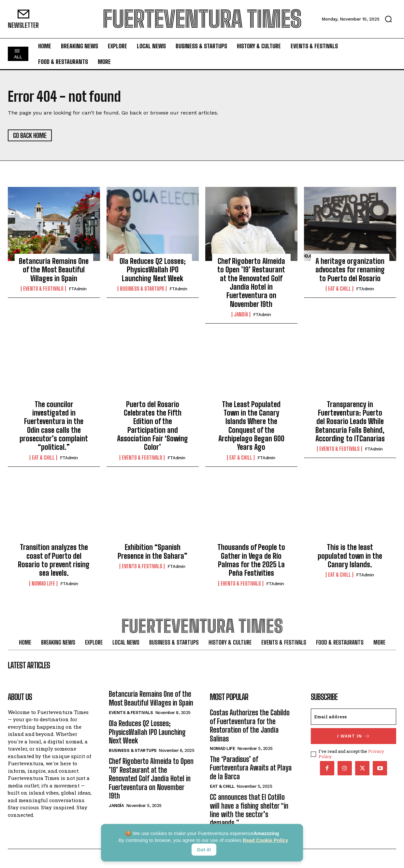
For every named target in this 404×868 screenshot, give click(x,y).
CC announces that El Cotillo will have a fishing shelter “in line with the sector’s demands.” (249, 810)
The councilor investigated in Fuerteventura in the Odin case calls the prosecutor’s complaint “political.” (54, 426)
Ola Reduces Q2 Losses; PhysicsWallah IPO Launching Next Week (153, 270)
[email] (353, 717)
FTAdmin (78, 289)
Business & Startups (142, 289)
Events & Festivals (43, 289)
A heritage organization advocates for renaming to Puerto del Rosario (350, 270)
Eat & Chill (339, 289)
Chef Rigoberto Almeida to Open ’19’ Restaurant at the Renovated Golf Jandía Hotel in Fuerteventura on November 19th (251, 283)
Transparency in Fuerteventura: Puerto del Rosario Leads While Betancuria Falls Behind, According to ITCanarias (350, 422)
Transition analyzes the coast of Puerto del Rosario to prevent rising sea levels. (54, 560)
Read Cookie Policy (265, 840)
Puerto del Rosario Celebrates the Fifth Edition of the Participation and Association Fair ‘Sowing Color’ (152, 426)
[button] (388, 19)
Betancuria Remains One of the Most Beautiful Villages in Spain (54, 270)
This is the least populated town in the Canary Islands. (350, 556)
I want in (354, 736)
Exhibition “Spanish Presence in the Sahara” (152, 551)
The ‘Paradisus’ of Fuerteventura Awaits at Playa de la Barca (251, 768)
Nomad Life (43, 584)
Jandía (241, 314)
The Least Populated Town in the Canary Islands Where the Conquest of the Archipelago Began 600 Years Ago (251, 426)
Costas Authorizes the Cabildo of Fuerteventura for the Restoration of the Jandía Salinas (250, 725)
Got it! (204, 850)
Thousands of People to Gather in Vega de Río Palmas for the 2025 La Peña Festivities (251, 560)
